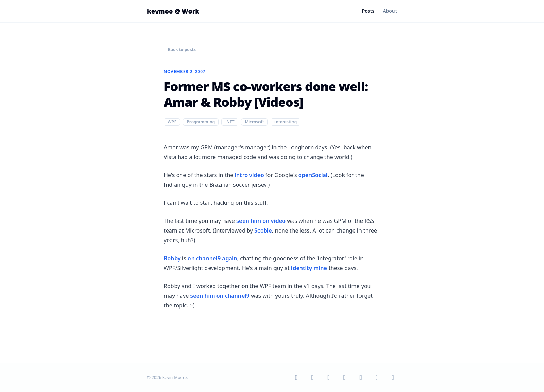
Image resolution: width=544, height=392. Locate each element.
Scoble (263, 230)
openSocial (313, 175)
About (390, 11)
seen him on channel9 (220, 296)
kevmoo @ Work (173, 11)
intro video (249, 175)
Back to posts (180, 50)
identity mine (309, 268)
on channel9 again (212, 258)
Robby (172, 258)
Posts (368, 11)
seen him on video (261, 221)
